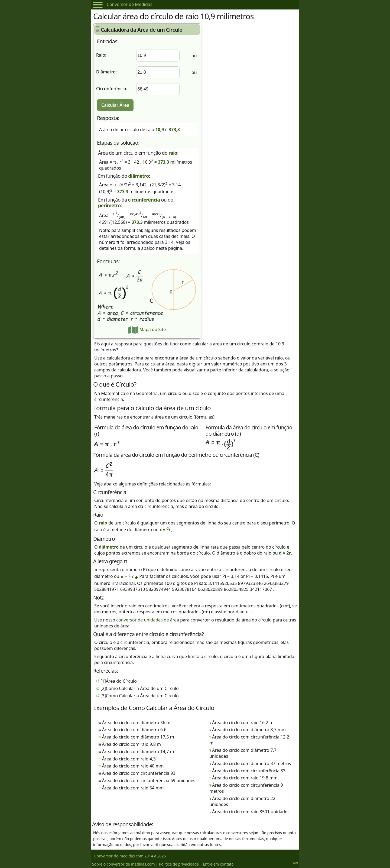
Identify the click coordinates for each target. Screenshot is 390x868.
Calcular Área (115, 105)
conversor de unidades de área (148, 620)
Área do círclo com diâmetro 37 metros (251, 763)
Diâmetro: (106, 72)
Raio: (101, 55)
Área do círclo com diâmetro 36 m (136, 723)
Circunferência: (112, 89)
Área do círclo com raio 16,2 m (243, 723)
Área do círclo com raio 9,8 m (131, 744)
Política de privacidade (179, 864)
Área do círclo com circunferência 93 (139, 773)
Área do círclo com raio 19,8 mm (245, 778)
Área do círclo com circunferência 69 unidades (149, 780)
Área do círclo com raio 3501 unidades (251, 812)
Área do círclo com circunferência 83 (249, 771)
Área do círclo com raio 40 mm (133, 766)
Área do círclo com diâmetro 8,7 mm (249, 730)
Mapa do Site (147, 329)
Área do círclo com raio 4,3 (129, 759)
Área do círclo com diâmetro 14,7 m (138, 752)
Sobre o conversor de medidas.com (123, 864)
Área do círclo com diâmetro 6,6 (134, 730)
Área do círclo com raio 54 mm (133, 788)
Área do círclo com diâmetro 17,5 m (138, 737)
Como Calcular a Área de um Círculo (142, 688)
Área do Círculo (121, 681)
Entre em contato (218, 864)
